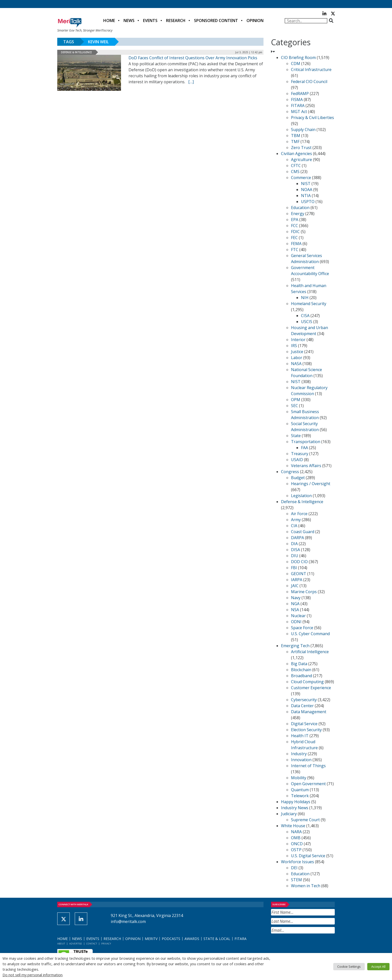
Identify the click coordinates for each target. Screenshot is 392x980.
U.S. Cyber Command (310, 634)
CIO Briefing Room (298, 58)
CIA (294, 526)
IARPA (297, 580)
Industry (299, 754)
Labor (297, 358)
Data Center (302, 706)
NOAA (307, 190)
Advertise (76, 944)
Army (296, 520)
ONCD (297, 844)
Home (109, 21)
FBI (294, 568)
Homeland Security (309, 304)
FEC (294, 238)
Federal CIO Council (309, 82)
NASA (296, 364)
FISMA (297, 100)
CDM (296, 64)
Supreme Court (305, 820)
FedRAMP (300, 94)
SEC (294, 406)
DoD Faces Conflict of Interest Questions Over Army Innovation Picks (193, 58)
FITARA (298, 106)
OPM (296, 400)
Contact (92, 944)
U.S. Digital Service (308, 856)
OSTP (296, 850)
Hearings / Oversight (311, 484)
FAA (304, 448)
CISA (305, 316)
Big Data (299, 664)
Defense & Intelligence (76, 52)
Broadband (301, 676)
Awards (192, 939)
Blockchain (301, 670)
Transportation (306, 442)
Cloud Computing (307, 682)
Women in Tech (306, 886)
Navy (296, 598)
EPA (295, 220)
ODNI (296, 622)
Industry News (295, 808)
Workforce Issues (297, 862)
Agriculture (301, 160)
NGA (295, 604)
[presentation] (309, 946)
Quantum (300, 790)
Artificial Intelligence (310, 652)
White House (293, 826)
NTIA (306, 196)
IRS (294, 346)
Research (176, 21)
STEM (296, 880)
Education (300, 208)
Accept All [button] (378, 966)
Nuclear (298, 616)
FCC (294, 226)
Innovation (301, 760)
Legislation (301, 496)
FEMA (296, 244)
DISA (295, 550)
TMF (295, 142)
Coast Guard (303, 532)
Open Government (308, 784)
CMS (295, 172)
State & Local (217, 939)
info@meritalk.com (128, 921)
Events (150, 21)
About (61, 944)
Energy (298, 214)
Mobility (299, 778)
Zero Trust (301, 148)
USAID (297, 460)
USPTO (308, 202)
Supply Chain (303, 130)
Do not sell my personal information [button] (32, 975)
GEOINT (299, 574)
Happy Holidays (296, 802)
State (296, 436)
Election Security (306, 730)
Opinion (255, 21)
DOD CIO (299, 562)
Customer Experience (311, 688)
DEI (294, 868)
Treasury (300, 454)
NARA (296, 832)
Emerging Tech (295, 646)
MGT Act (299, 112)
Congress (290, 472)
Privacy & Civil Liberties (312, 118)
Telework (300, 796)
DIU (295, 556)
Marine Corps (304, 592)
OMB (296, 838)
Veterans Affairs (306, 466)
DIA (294, 544)
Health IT (300, 736)
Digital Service (304, 724)
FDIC (295, 232)
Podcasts (171, 939)
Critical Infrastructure (311, 70)
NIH (305, 298)
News (129, 21)
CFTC (296, 166)
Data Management (309, 712)
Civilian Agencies (296, 154)
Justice (297, 352)
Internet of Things (308, 766)
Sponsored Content (216, 21)
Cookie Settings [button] (349, 966)
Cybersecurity (304, 700)
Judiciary (289, 814)
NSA (295, 610)
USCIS (307, 322)
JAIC (295, 586)
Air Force (299, 514)
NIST (306, 184)
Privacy (106, 944)
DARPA (297, 538)
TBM (296, 136)
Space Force (302, 628)
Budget (298, 478)
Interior (298, 340)
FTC (295, 250)
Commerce (301, 178)
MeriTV (151, 939)
